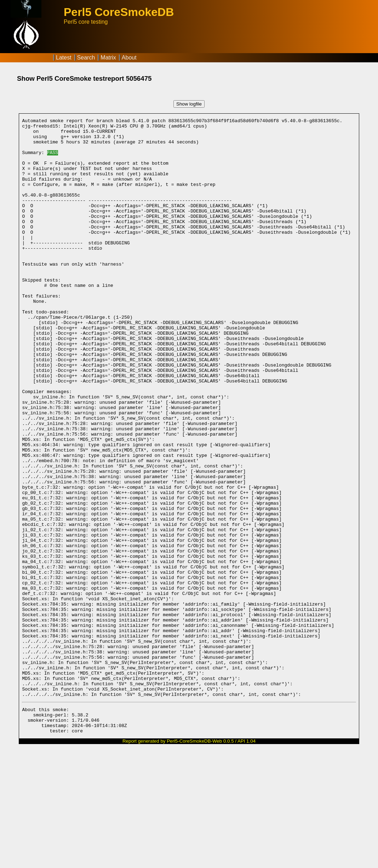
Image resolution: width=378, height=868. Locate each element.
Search (86, 58)
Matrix (108, 58)
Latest (64, 58)
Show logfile (189, 104)
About (129, 58)
